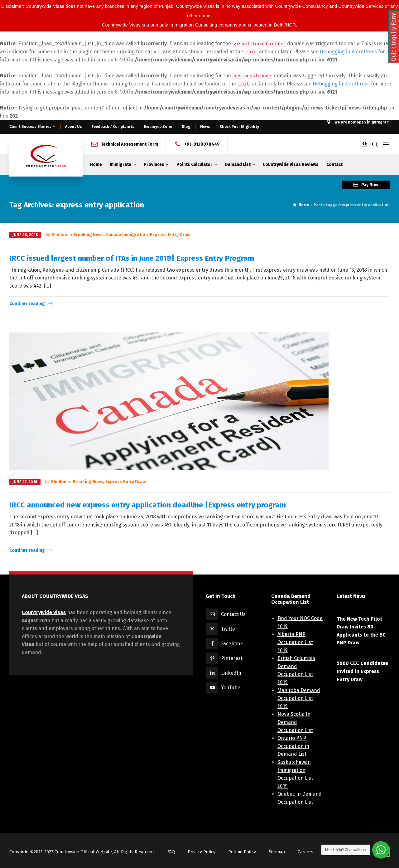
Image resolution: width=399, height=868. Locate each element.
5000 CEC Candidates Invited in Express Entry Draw (362, 671)
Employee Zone (158, 127)
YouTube (231, 688)
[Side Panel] (385, 144)
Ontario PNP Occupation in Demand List (293, 746)
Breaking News (89, 235)
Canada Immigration (127, 235)
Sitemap (277, 852)
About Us (74, 127)
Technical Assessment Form (130, 144)
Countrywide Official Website (83, 852)
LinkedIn (231, 673)
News (205, 127)
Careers (305, 852)
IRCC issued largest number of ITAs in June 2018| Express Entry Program (132, 258)
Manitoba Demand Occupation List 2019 (299, 698)
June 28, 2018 (25, 235)
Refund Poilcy (242, 852)
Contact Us (233, 614)
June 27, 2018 (25, 482)
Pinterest (232, 658)
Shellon (59, 235)
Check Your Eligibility (239, 127)
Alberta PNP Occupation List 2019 (295, 642)
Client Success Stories (30, 127)
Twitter (229, 629)
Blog (186, 127)
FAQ (171, 852)
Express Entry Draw (170, 235)
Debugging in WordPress (348, 52)
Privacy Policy (202, 852)
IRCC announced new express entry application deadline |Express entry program (148, 505)
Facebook (232, 644)
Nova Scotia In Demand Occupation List (295, 722)
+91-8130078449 (202, 144)
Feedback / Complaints (113, 127)
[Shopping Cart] (364, 144)
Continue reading (27, 304)
